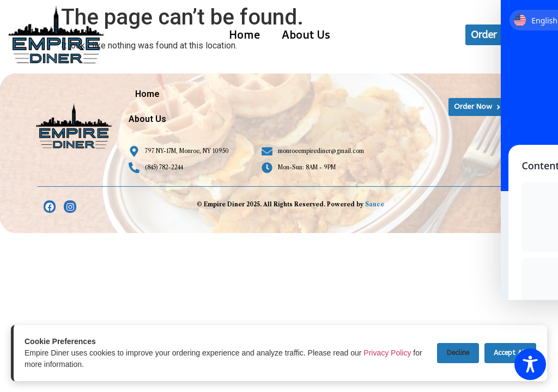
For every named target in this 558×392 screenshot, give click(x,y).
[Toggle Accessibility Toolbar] (530, 364)
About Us (306, 35)
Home (244, 35)
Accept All (508, 353)
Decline (451, 353)
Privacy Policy (387, 353)
